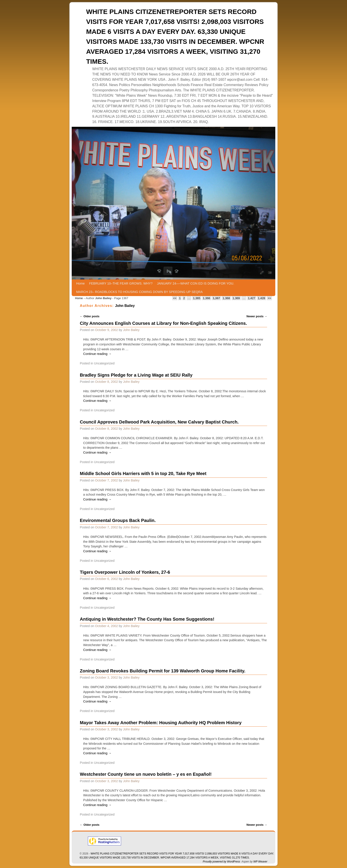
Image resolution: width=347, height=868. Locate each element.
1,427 (252, 298)
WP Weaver (260, 862)
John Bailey (125, 306)
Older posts (90, 316)
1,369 (236, 298)
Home (80, 283)
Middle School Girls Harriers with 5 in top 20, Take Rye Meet (143, 473)
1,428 (261, 298)
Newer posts (257, 316)
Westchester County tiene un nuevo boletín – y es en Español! (146, 774)
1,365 (197, 298)
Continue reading (97, 354)
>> (269, 298)
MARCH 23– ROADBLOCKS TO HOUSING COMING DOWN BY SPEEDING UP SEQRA (139, 292)
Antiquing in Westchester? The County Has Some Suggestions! (147, 619)
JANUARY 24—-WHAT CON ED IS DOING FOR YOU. (196, 283)
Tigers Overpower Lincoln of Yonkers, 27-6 (125, 572)
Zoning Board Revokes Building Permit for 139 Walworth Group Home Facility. (163, 671)
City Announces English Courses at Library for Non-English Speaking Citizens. (163, 323)
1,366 (207, 298)
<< (175, 298)
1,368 (226, 298)
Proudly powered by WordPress (221, 862)
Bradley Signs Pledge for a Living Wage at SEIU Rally (136, 375)
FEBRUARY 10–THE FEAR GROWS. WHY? (121, 283)
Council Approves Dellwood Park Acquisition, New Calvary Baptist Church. (159, 422)
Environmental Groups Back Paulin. (118, 520)
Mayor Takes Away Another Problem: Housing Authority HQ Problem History (161, 723)
